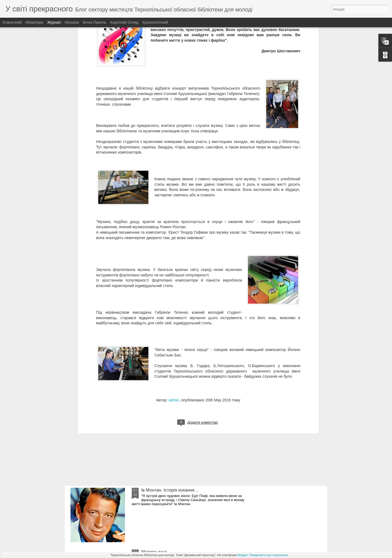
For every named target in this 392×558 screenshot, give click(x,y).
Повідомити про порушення (269, 555)
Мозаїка (72, 22)
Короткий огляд (124, 22)
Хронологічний (155, 22)
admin (174, 331)
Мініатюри (35, 22)
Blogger (243, 555)
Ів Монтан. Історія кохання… (170, 490)
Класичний (12, 22)
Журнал (54, 22)
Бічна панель (95, 22)
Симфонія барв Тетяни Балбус (172, 428)
